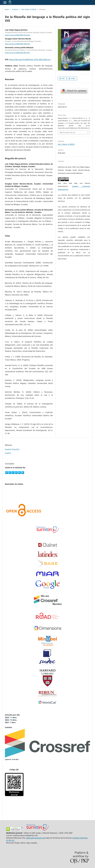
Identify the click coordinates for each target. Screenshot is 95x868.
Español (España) (12, 449)
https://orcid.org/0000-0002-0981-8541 (17, 53)
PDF (63, 78)
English (8, 453)
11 (11, 717)
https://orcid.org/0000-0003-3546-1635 (17, 44)
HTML (73, 78)
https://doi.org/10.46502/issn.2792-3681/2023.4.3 (30, 59)
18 (11, 720)
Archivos (15, 9)
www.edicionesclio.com (36, 838)
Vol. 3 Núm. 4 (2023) (29, 9)
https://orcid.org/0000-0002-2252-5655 (17, 35)
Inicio (7, 9)
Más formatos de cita (67, 132)
